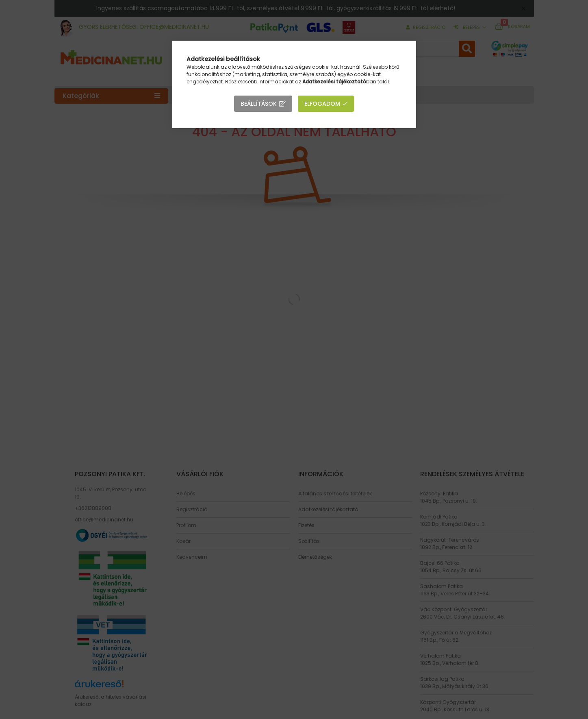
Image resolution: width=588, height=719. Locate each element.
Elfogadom (322, 104)
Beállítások (259, 104)
